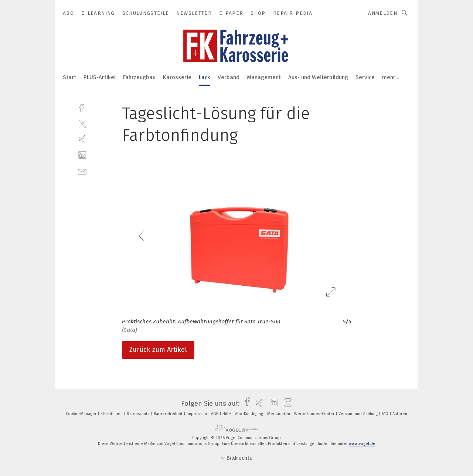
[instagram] (286, 404)
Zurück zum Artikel (158, 350)
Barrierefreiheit (169, 414)
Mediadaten (279, 414)
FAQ (386, 414)
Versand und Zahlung (359, 414)
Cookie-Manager (82, 414)
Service (365, 77)
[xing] (82, 139)
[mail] (82, 171)
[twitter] (82, 123)
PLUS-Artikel (100, 77)
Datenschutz (139, 414)
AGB (215, 414)
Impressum (197, 414)
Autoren (400, 414)
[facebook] (82, 107)
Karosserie (177, 77)
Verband (229, 77)
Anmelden (383, 13)
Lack (205, 77)
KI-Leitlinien (112, 414)
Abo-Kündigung (250, 414)
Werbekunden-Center (315, 414)
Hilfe (227, 414)
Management (264, 77)
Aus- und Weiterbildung (318, 77)
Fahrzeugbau (139, 77)
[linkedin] (82, 155)
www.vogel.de (362, 444)
